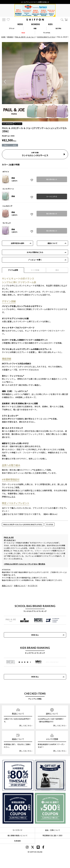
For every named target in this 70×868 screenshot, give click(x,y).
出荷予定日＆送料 (17, 243)
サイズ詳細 (35, 270)
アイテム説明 (13, 270)
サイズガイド (33, 586)
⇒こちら (11, 497)
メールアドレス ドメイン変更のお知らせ (35, 2)
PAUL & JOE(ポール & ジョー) (25, 37)
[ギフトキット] (50, 775)
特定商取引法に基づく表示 (53, 835)
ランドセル (50, 524)
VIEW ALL (35, 635)
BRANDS (10, 37)
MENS (20, 24)
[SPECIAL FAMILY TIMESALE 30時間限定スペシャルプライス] (18, 775)
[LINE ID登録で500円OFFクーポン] (50, 808)
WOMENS (36, 24)
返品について (53, 243)
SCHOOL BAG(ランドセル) (46, 37)
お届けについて (20, 586)
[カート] (66, 20)
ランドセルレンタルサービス (35, 154)
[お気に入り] (8, 20)
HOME (3, 37)
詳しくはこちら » (26, 726)
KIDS (50, 24)
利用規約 (17, 841)
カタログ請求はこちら (35, 252)
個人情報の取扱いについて (17, 835)
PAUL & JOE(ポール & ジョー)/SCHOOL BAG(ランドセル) (23, 524)
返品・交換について (53, 830)
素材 (57, 270)
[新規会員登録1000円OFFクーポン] (18, 808)
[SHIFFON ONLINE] (35, 20)
